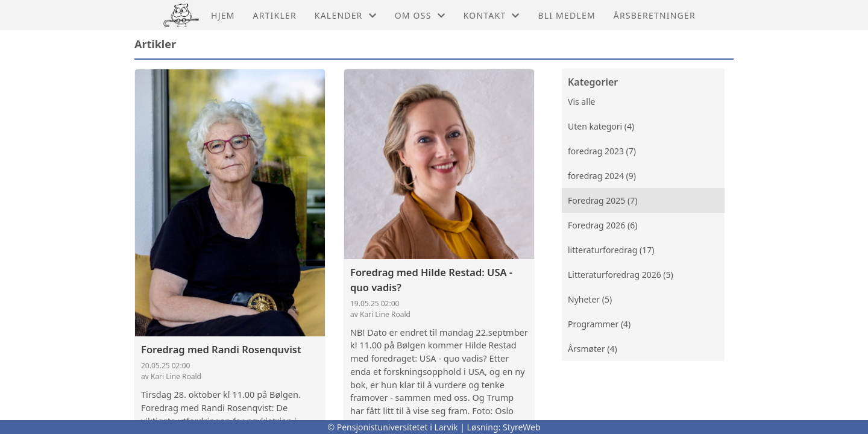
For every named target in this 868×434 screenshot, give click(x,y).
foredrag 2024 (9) (602, 176)
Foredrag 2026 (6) (602, 225)
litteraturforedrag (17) (611, 250)
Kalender (346, 15)
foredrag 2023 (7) (602, 151)
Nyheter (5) (590, 299)
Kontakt (492, 15)
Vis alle (581, 102)
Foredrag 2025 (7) (602, 200)
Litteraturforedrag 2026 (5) (621, 275)
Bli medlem (566, 15)
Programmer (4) (599, 324)
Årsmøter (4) (593, 349)
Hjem (223, 15)
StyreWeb (522, 427)
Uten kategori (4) (601, 126)
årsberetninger (655, 15)
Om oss (420, 15)
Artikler (275, 15)
